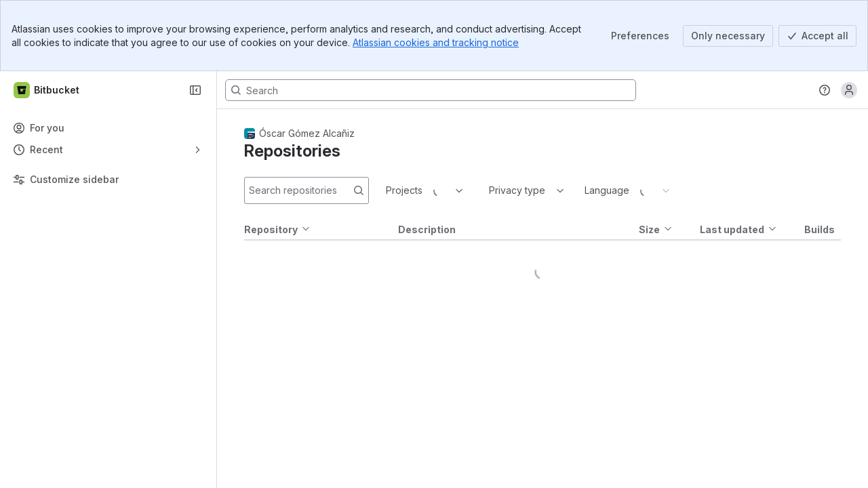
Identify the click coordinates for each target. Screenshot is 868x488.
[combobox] (387, 190)
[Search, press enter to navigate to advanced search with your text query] (431, 90)
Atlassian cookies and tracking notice (436, 42)
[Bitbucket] (47, 90)
